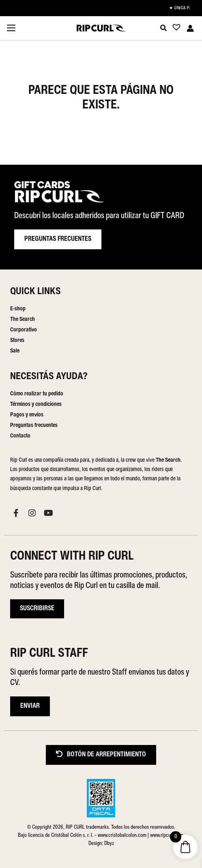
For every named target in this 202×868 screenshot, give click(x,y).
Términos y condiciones (36, 404)
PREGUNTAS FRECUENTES (58, 239)
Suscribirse (37, 609)
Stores (17, 341)
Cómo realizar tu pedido (37, 394)
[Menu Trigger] (11, 29)
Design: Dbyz (101, 844)
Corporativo (24, 330)
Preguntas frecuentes (34, 426)
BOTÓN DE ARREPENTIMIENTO (101, 754)
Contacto (20, 436)
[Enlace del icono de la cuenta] (190, 28)
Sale (15, 351)
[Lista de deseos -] (174, 29)
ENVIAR (30, 706)
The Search (23, 319)
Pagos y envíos (27, 415)
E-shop (18, 309)
